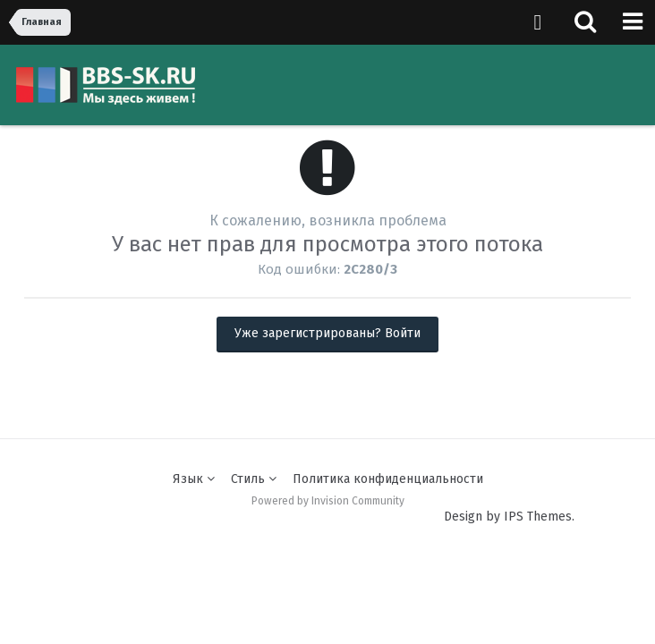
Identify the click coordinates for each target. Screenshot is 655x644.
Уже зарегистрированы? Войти (327, 333)
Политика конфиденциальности (388, 479)
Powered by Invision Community (328, 501)
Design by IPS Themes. (509, 517)
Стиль (254, 479)
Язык (194, 479)
